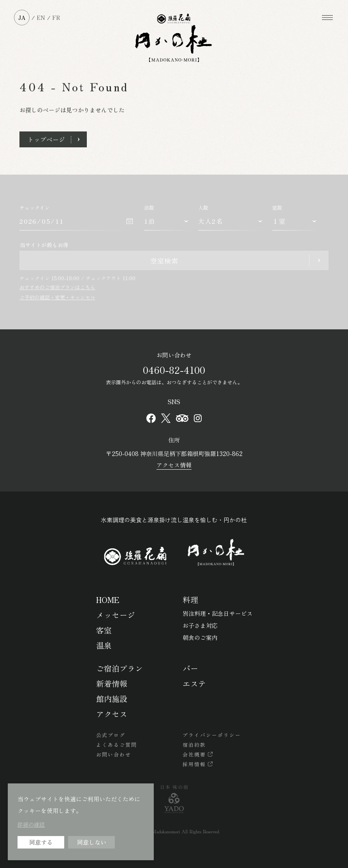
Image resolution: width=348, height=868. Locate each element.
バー (190, 668)
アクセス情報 (174, 465)
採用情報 (194, 764)
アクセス (112, 714)
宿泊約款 (194, 745)
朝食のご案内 (200, 637)
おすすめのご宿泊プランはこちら (57, 287)
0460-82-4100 (174, 370)
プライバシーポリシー (212, 735)
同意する (41, 842)
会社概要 (194, 754)
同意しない (92, 842)
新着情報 (112, 683)
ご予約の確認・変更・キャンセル (57, 297)
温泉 (104, 645)
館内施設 (112, 699)
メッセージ (116, 615)
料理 (190, 600)
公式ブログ (111, 735)
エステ (194, 683)
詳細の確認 (31, 824)
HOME (108, 600)
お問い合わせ (114, 754)
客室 (104, 630)
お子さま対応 (200, 625)
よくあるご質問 (117, 745)
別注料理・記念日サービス (218, 613)
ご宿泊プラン (120, 668)
